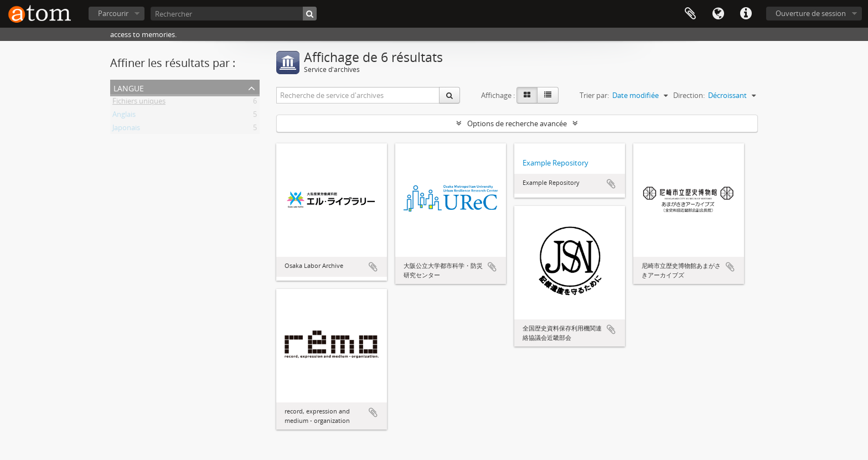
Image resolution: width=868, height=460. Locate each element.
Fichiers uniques (139, 103)
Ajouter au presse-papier (373, 267)
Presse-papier (690, 14)
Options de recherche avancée (517, 123)
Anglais (124, 116)
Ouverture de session (811, 13)
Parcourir (113, 13)
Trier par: (594, 95)
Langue (718, 14)
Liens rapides (746, 14)
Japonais (126, 130)
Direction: (689, 95)
